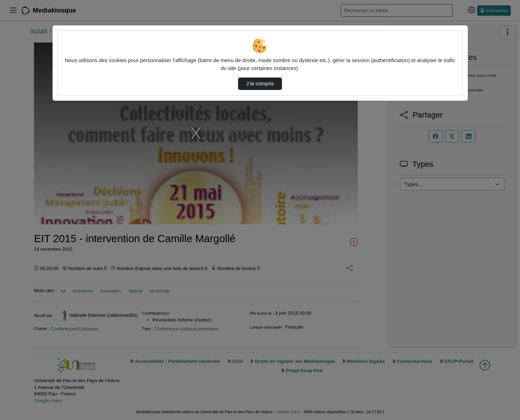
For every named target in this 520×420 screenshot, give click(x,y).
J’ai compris (260, 84)
